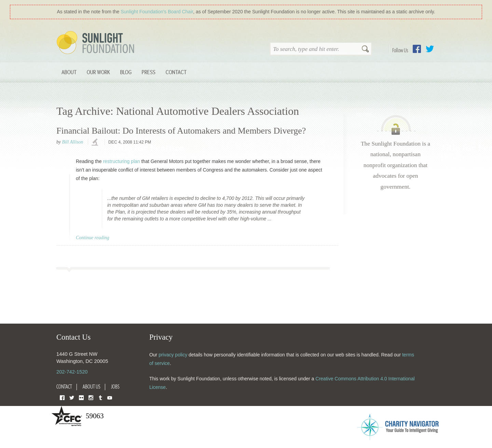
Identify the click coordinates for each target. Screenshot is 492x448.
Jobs (115, 386)
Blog (126, 72)
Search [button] (365, 50)
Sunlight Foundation (97, 43)
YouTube (110, 397)
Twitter (430, 49)
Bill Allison (72, 142)
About (69, 72)
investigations (96, 142)
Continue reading (93, 238)
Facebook (417, 49)
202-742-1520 (72, 372)
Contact (176, 72)
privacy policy (173, 355)
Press (149, 72)
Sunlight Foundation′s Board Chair (157, 12)
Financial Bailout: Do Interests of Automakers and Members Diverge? (181, 131)
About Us (92, 386)
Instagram (91, 397)
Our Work (98, 72)
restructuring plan (121, 161)
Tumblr (100, 397)
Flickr (81, 397)
